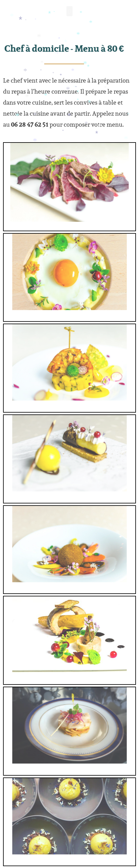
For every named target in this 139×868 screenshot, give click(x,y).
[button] (69, 12)
